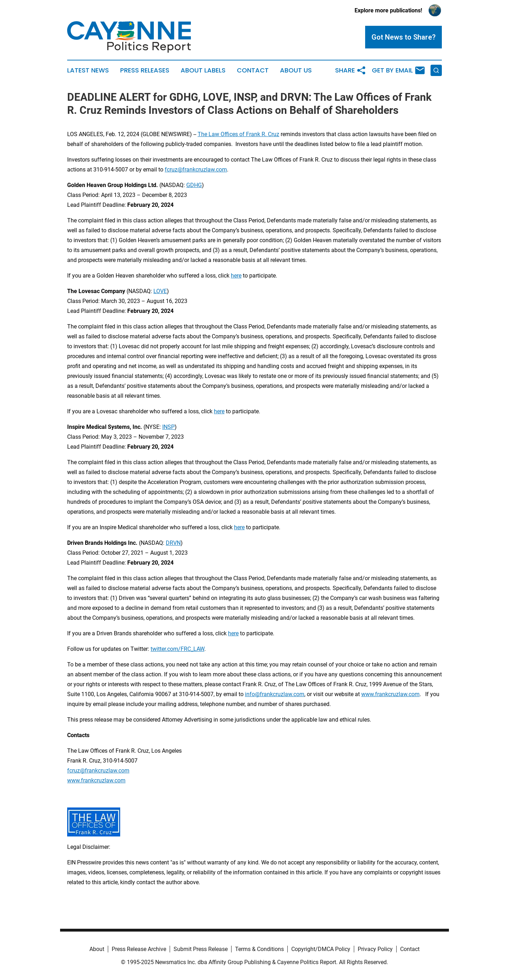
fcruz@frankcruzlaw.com (196, 170)
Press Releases (145, 70)
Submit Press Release (201, 949)
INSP (168, 427)
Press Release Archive (139, 949)
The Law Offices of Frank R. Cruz (238, 134)
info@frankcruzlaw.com (275, 694)
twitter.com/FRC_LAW (177, 649)
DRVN (173, 543)
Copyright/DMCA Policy (321, 949)
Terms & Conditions (259, 949)
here (236, 276)
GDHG (194, 185)
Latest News (88, 70)
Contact (253, 70)
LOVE (160, 291)
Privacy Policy (375, 949)
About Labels (203, 70)
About (97, 949)
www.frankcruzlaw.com (390, 694)
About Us (296, 70)
